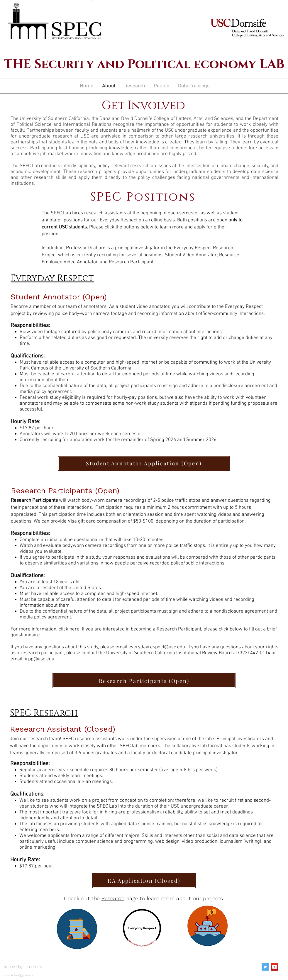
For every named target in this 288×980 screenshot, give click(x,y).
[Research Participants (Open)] (144, 681)
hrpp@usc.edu (39, 659)
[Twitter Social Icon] (265, 967)
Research (113, 898)
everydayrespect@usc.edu (157, 647)
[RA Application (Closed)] (144, 881)
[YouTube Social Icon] (275, 967)
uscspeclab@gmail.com (20, 975)
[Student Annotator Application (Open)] (144, 463)
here (74, 629)
